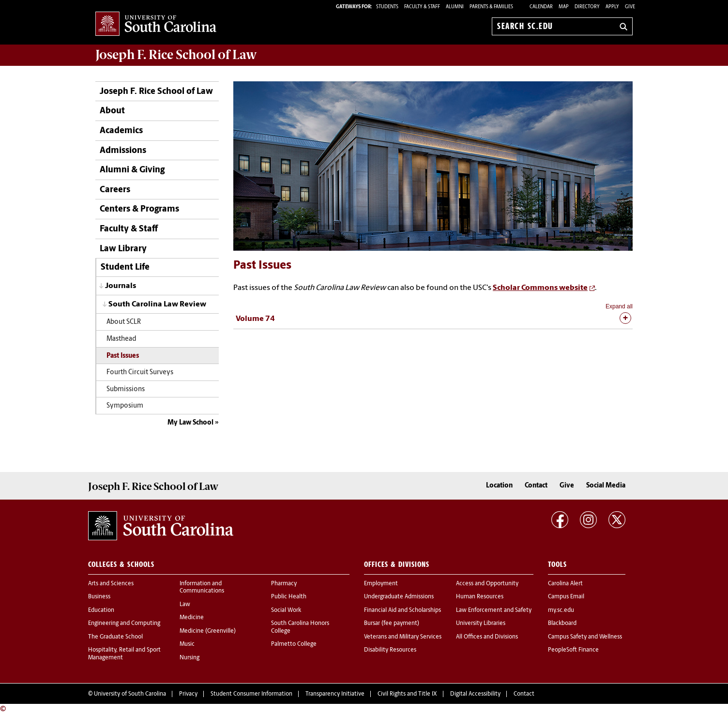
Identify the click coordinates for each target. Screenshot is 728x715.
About (112, 111)
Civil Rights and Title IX (407, 694)
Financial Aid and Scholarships (402, 610)
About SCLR (124, 322)
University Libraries (481, 624)
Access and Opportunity (487, 584)
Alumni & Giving (132, 170)
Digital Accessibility (475, 694)
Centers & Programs (139, 209)
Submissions (126, 389)
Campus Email (566, 597)
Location (499, 486)
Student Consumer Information (251, 694)
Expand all (619, 306)
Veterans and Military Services (403, 637)
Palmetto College (294, 644)
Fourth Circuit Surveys (140, 373)
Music (187, 644)
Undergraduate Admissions (399, 597)
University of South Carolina (130, 694)
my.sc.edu (561, 610)
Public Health (289, 597)
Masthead (121, 339)
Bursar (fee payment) (392, 624)
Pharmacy (284, 584)
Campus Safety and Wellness (585, 637)
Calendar (541, 7)
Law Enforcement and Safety (494, 610)
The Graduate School (115, 637)
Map (564, 7)
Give (630, 7)
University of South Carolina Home (156, 24)
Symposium (125, 406)
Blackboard (562, 624)
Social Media (606, 486)
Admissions (123, 151)
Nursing (190, 658)
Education (101, 610)
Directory (587, 7)
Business (99, 597)
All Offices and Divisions (487, 637)
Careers (115, 190)
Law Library (123, 249)
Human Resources (480, 597)
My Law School (190, 423)
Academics (121, 131)
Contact (536, 486)
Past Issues (123, 356)
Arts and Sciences (111, 584)
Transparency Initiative (335, 694)
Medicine (192, 618)
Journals (121, 286)
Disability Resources (390, 650)
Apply (612, 7)
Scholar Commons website (540, 288)
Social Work (286, 610)
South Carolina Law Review (157, 304)
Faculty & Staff (129, 229)
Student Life (125, 267)
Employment (381, 584)
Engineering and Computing (124, 624)
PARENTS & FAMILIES (491, 7)
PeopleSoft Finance (573, 650)
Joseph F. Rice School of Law (176, 55)
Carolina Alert (565, 584)
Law (185, 605)
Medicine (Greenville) (208, 631)
